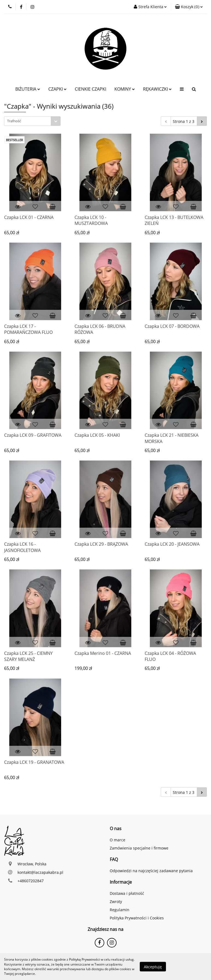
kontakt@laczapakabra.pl (40, 872)
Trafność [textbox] (14, 121)
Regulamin (120, 910)
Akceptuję (153, 966)
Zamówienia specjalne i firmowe (139, 848)
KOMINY (125, 89)
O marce (118, 840)
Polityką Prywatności (84, 959)
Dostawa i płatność (127, 893)
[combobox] (32, 121)
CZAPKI (57, 89)
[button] (189, 7)
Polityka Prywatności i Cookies (137, 918)
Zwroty (116, 902)
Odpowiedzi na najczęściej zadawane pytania (151, 871)
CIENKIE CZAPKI (90, 89)
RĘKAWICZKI (157, 89)
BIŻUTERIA (28, 89)
